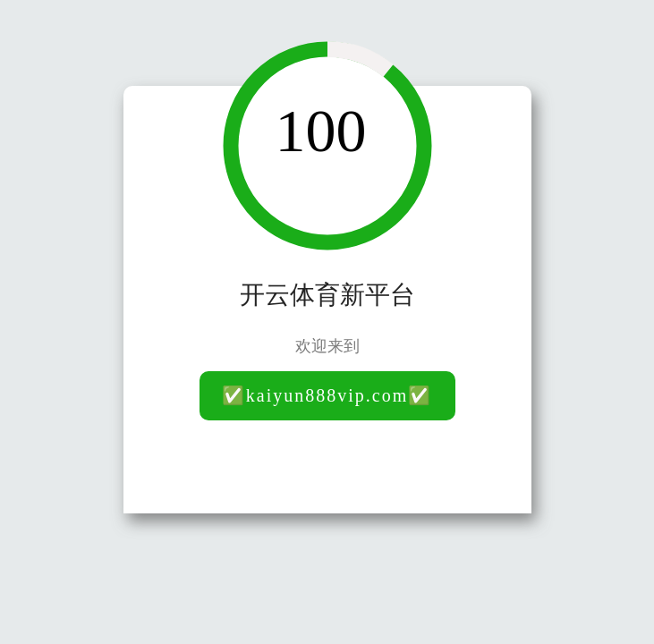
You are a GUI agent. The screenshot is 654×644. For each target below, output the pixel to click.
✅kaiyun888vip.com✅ (327, 395)
